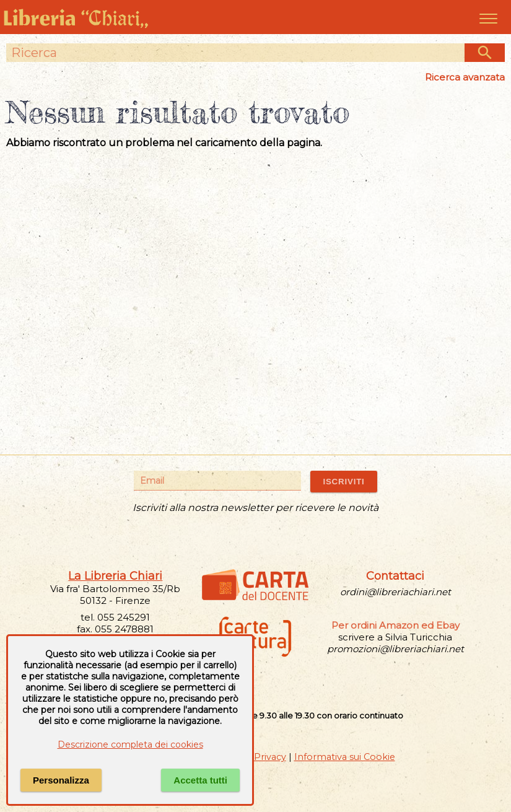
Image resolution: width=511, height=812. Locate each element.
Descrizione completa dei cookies (130, 744)
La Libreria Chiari (115, 576)
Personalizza (61, 780)
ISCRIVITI (343, 482)
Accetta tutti (200, 780)
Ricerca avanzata (465, 77)
